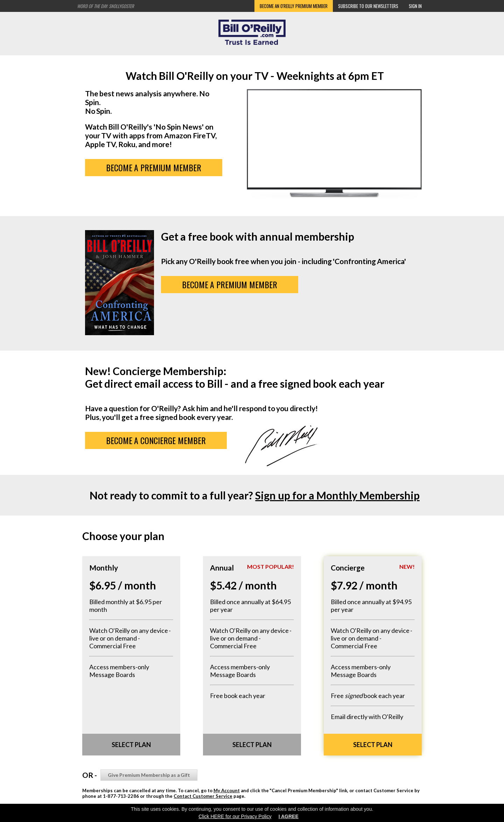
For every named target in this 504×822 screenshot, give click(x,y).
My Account (227, 790)
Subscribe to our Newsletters (368, 6)
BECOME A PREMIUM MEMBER (154, 167)
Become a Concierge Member (156, 440)
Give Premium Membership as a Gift (149, 775)
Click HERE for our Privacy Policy (235, 816)
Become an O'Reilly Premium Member (294, 6)
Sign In (415, 6)
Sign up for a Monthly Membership (337, 495)
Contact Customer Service (203, 796)
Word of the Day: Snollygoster (106, 6)
